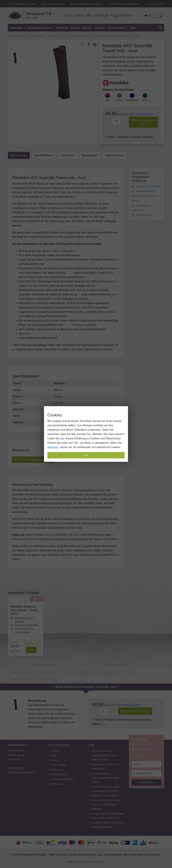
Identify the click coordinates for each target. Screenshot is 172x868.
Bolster (87, 28)
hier (62, 438)
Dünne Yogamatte (43, 672)
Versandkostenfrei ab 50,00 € (86, 4)
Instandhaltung (114, 155)
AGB (54, 756)
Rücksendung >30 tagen (21, 4)
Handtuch (62, 28)
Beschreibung (19, 155)
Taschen (100, 28)
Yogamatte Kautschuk (21, 679)
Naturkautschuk (109, 672)
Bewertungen (90, 155)
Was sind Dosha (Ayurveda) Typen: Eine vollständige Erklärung (106, 805)
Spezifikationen (44, 155)
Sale (133, 28)
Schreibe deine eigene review (33, 460)
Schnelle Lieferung (52, 4)
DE (148, 15)
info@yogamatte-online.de (22, 772)
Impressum (57, 784)
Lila (107, 100)
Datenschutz (58, 770)
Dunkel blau (132, 100)
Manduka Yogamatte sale (82, 672)
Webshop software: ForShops (86, 862)
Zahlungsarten (59, 774)
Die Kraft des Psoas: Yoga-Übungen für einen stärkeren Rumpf (104, 755)
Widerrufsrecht (59, 765)
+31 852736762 (155, 4)
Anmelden (146, 782)
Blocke (75, 28)
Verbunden (67, 155)
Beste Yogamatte (19, 672)
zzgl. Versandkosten (141, 114)
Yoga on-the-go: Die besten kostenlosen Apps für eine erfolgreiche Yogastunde (106, 791)
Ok (86, 455)
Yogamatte (16, 28)
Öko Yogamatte (47, 679)
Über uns (56, 760)
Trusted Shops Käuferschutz (123, 4)
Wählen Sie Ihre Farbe (118, 90)
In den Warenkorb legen (144, 122)
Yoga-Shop (129, 672)
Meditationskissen (39, 28)
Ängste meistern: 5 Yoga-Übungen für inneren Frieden (105, 778)
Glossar (55, 751)
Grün (145, 100)
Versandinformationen (62, 779)
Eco (61, 672)
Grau (119, 100)
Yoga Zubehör (117, 28)
